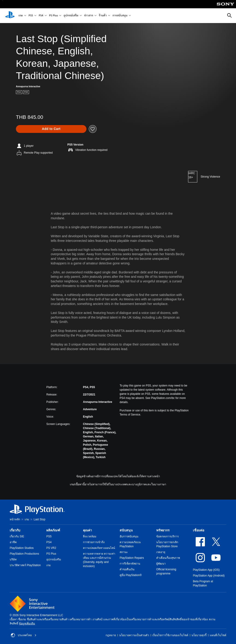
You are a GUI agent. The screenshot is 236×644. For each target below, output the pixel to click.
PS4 (41, 16)
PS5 (31, 16)
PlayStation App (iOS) (206, 570)
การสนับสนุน (120, 16)
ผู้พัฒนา (161, 564)
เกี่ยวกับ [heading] (15, 530)
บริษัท (13, 559)
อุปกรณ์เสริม (71, 16)
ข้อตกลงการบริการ (167, 536)
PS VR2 (51, 548)
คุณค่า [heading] (87, 530)
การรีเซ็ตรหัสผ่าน (130, 564)
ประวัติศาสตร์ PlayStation (25, 565)
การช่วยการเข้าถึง (94, 542)
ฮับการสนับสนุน (129, 536)
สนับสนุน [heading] (126, 530)
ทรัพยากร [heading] (163, 530)
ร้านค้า (103, 16)
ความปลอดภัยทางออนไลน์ (99, 548)
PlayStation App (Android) (209, 576)
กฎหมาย (111, 635)
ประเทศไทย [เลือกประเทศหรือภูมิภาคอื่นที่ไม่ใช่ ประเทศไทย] (24, 635)
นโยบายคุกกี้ (199, 635)
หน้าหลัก (15, 519)
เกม (21, 16)
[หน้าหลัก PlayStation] (10, 16)
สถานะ (124, 552)
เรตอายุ (161, 552)
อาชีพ (13, 542)
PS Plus (53, 16)
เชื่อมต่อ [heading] (199, 530)
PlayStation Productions (24, 554)
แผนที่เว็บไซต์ (218, 635)
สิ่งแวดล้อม (90, 536)
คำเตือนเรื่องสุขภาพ (168, 558)
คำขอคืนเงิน (127, 569)
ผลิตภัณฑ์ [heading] (53, 530)
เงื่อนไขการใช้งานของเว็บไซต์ (170, 635)
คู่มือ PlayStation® (131, 575)
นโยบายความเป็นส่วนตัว (134, 635)
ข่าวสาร (89, 16)
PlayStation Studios (22, 548)
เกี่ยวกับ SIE (17, 536)
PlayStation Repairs (132, 558)
